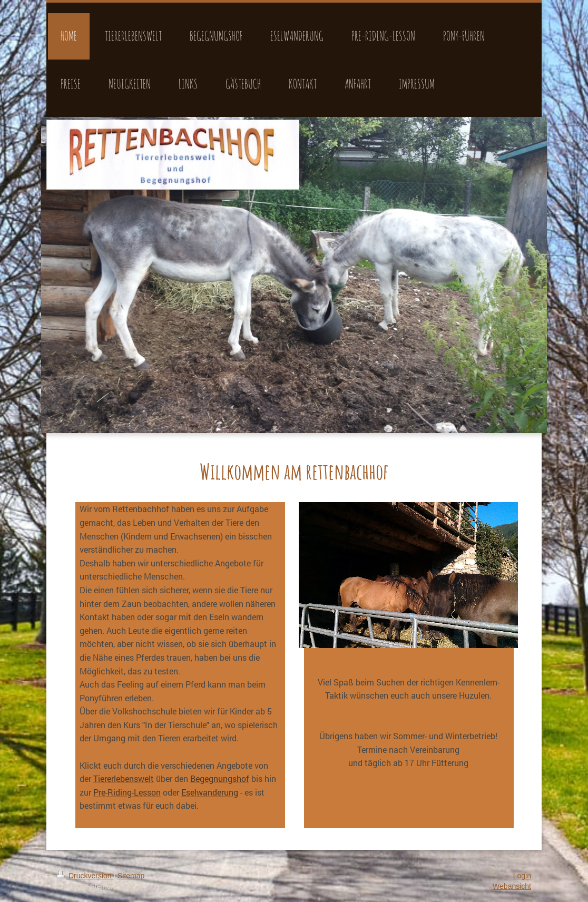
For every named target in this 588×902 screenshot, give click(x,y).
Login (522, 876)
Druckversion (85, 876)
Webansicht (512, 886)
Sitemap (131, 876)
